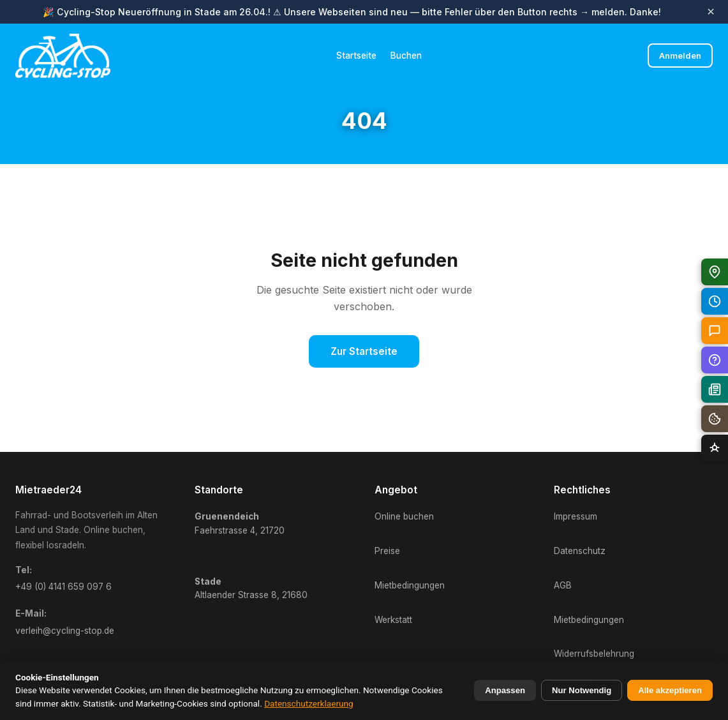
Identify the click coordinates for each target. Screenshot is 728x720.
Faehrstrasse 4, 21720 (240, 523)
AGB (563, 585)
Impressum (576, 516)
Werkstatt (393, 620)
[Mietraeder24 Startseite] (63, 56)
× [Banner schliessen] (711, 12)
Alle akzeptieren (670, 690)
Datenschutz (580, 551)
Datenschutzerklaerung (309, 703)
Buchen (406, 56)
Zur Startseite (364, 351)
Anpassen (505, 690)
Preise (387, 551)
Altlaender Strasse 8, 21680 (251, 589)
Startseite (356, 56)
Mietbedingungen (410, 585)
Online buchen (404, 516)
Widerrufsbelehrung (594, 654)
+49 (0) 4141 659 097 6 (63, 587)
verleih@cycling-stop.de (65, 631)
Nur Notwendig (582, 690)
